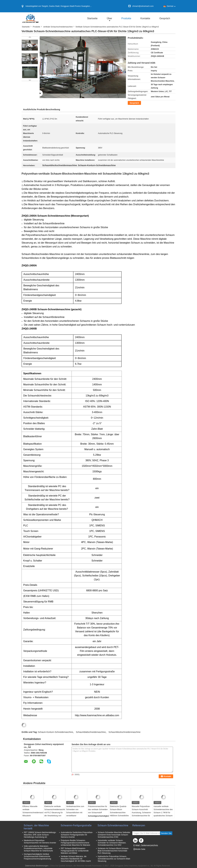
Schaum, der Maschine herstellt (36, 827)
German (171, 6)
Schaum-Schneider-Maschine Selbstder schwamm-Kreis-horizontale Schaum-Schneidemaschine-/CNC (114, 835)
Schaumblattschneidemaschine (91, 732)
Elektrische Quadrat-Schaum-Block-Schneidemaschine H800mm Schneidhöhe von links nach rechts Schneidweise (119, 814)
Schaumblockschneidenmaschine (125, 732)
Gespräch (165, 18)
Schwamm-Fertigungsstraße (76, 825)
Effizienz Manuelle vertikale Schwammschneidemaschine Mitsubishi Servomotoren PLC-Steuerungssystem (33, 814)
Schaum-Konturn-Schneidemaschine (56, 732)
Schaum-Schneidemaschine (113, 825)
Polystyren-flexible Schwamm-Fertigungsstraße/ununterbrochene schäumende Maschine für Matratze (75, 843)
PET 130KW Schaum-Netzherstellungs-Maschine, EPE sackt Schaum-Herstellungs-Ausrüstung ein (40, 835)
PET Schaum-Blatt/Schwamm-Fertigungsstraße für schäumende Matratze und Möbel (75, 851)
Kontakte (145, 18)
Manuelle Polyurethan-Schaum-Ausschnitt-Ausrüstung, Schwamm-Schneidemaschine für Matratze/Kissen (142, 813)
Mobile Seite (139, 849)
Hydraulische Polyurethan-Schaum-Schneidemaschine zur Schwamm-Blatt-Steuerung (114, 859)
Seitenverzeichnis (149, 845)
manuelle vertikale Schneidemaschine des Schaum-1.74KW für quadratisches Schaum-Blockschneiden (163, 813)
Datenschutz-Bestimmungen (37, 866)
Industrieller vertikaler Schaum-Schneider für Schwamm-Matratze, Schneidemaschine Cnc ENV (112, 843)
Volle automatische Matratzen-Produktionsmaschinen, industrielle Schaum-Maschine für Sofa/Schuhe (38, 848)
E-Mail (137, 845)
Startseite (92, 18)
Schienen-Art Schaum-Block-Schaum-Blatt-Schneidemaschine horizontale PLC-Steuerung (113, 851)
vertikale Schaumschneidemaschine (58, 27)
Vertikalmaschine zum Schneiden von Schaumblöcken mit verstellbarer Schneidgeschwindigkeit (76, 813)
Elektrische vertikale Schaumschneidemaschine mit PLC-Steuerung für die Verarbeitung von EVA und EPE (55, 813)
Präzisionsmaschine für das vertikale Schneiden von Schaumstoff (98, 809)
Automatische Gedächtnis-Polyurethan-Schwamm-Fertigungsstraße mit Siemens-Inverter (77, 835)
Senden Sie (166, 833)
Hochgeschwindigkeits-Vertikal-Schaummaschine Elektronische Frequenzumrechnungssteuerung (37, 856)
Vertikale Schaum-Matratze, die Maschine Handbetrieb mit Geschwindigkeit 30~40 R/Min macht (76, 859)
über (110, 18)
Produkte (126, 18)
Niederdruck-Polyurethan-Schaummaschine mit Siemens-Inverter (40, 842)
